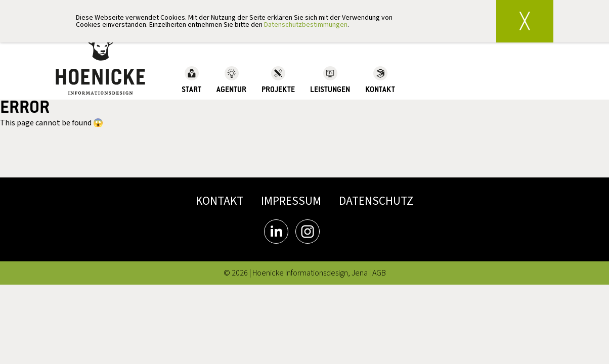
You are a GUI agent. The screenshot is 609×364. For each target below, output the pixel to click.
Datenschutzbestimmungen (306, 25)
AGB (379, 273)
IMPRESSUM (291, 201)
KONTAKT (220, 201)
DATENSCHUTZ (376, 201)
